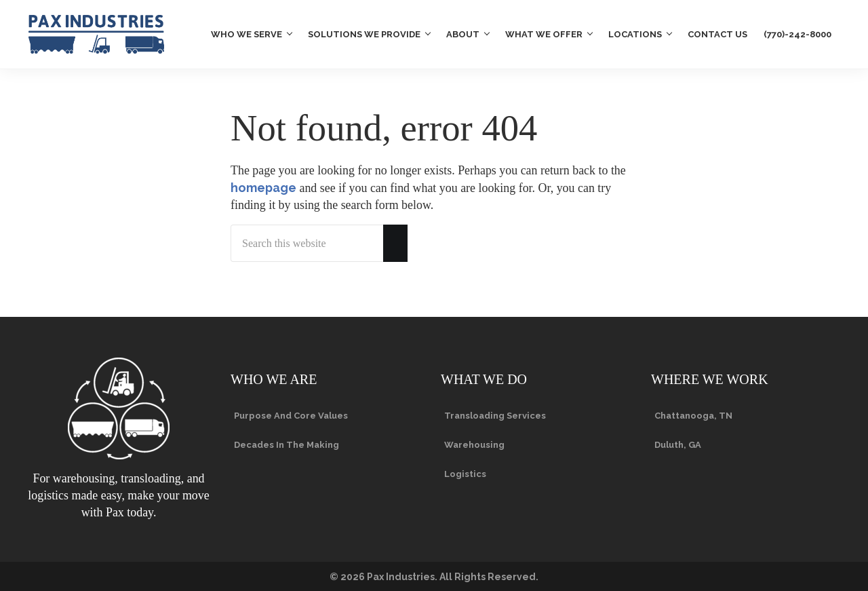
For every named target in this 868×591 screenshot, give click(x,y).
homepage (263, 188)
